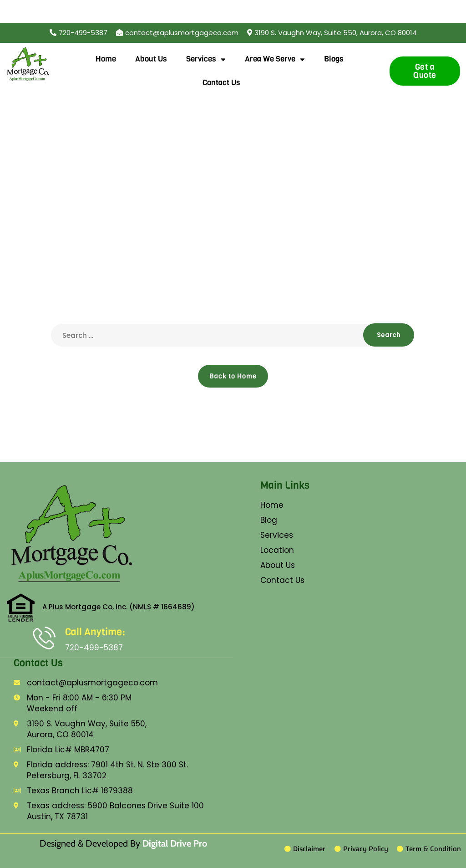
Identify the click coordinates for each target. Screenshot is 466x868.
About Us (151, 59)
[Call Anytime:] (44, 638)
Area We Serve (275, 59)
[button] (332, 33)
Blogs (334, 59)
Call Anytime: (95, 632)
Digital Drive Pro (175, 843)
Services (206, 59)
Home (106, 59)
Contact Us (221, 83)
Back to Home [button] (233, 376)
